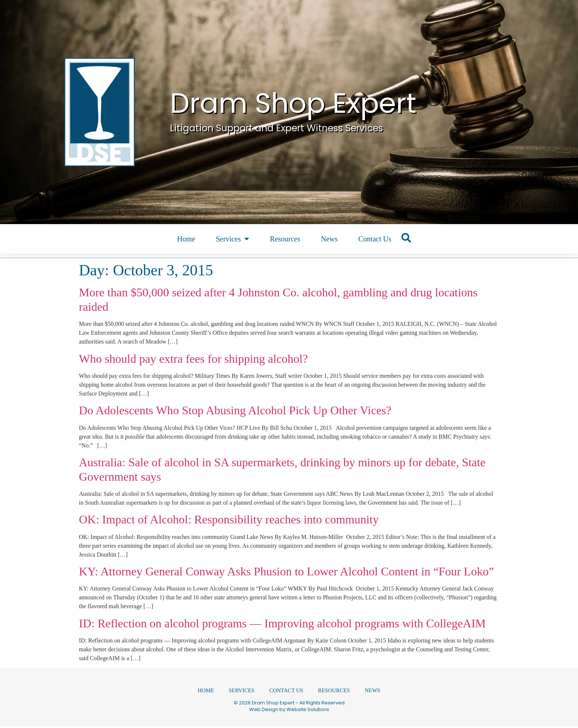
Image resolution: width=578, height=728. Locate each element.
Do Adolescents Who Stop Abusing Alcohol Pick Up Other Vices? (235, 410)
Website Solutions (308, 711)
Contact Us (375, 239)
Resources (285, 239)
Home (186, 239)
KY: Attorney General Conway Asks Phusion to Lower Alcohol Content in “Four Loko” (286, 571)
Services (232, 239)
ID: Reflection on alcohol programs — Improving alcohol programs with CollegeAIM (282, 623)
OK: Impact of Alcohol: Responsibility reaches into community (229, 519)
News (329, 239)
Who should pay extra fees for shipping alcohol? (193, 359)
